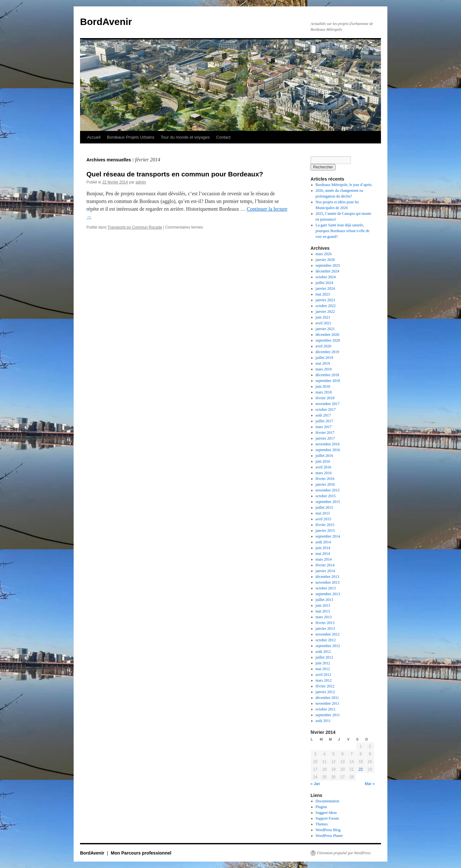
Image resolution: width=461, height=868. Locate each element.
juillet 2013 (324, 600)
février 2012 (325, 686)
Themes (322, 824)
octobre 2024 (326, 277)
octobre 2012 (326, 640)
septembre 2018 (328, 381)
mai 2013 (323, 611)
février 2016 (325, 479)
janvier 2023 (325, 300)
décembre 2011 (327, 698)
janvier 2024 (325, 288)
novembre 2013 (328, 582)
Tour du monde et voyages (185, 137)
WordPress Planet (329, 836)
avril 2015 (324, 519)
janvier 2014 (325, 571)
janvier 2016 (325, 484)
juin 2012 (323, 663)
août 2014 (323, 542)
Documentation (328, 801)
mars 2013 (324, 617)
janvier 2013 (325, 629)
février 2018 (325, 398)
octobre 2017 (326, 410)
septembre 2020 (328, 340)
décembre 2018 (328, 375)
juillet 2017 (324, 421)
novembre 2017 (328, 404)
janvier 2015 (325, 531)
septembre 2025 (328, 265)
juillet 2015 (324, 507)
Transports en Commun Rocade (135, 227)
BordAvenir (106, 22)
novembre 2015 (328, 490)
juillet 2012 (324, 657)
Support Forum (327, 818)
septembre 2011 (328, 715)
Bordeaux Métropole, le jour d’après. (344, 185)
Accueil (94, 137)
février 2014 (325, 565)
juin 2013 (323, 605)
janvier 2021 (325, 329)
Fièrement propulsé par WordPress (344, 853)
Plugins (321, 807)
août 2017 (323, 415)
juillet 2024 (324, 283)
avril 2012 (324, 675)
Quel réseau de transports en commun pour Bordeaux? (175, 174)
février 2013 (325, 623)
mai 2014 (323, 554)
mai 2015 (323, 513)
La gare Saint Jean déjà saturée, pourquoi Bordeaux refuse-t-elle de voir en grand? (343, 231)
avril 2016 (324, 467)
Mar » (370, 784)
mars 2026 (324, 254)
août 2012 (323, 652)
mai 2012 (323, 669)
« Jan (315, 784)
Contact (223, 137)
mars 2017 (324, 427)
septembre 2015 (328, 502)
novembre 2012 (328, 634)
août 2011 (323, 721)
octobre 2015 (326, 496)
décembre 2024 (328, 271)
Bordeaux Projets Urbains (131, 137)
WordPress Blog (328, 830)
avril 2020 (324, 346)
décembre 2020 (328, 335)
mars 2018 (324, 392)
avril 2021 (324, 323)
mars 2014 (324, 559)
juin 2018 (323, 386)
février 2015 (325, 525)
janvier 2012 (325, 692)
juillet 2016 (324, 456)
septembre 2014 (328, 536)
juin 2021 (323, 317)
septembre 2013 (328, 594)
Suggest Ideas (326, 813)
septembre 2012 (328, 646)
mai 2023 (323, 294)
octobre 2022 (326, 306)
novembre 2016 (328, 444)
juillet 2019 (324, 358)
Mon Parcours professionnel (141, 853)
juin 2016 (323, 461)
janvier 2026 (325, 260)
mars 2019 (324, 369)
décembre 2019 (328, 352)
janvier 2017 (325, 438)
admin (141, 182)
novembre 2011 (328, 703)
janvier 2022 (325, 312)
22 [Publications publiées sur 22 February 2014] (361, 769)
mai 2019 (323, 363)
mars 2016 (324, 473)
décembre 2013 (328, 577)
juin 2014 (323, 548)
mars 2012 (324, 680)
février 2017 (325, 433)
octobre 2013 (326, 588)
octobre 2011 (326, 709)
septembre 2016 (328, 450)
